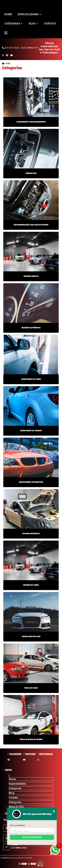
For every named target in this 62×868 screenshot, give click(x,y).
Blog (32, 24)
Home (8, 14)
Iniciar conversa (32, 837)
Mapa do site (16, 807)
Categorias (12, 24)
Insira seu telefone (17, 825)
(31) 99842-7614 (30, 48)
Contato (50, 24)
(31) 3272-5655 (10, 48)
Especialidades (28, 14)
